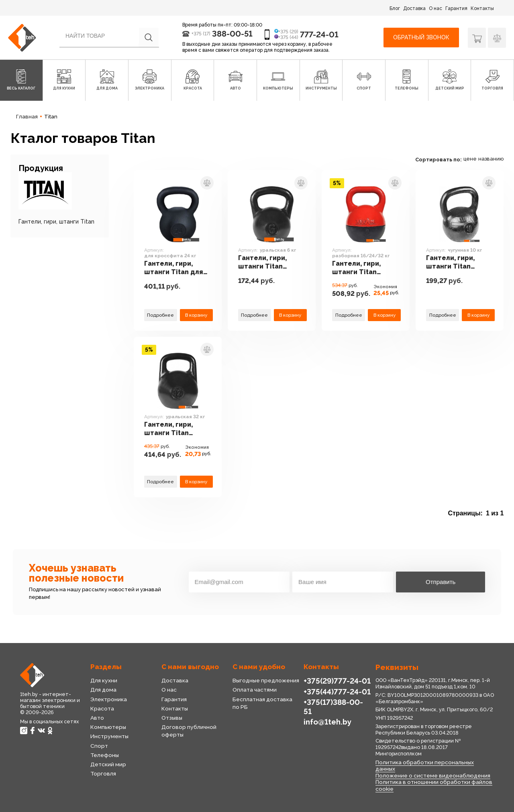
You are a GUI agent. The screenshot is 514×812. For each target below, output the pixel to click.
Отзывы (172, 718)
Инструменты (109, 736)
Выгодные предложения (266, 680)
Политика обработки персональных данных (425, 766)
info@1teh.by (327, 722)
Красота (102, 708)
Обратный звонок (421, 37)
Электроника (109, 699)
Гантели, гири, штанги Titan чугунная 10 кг (450, 263)
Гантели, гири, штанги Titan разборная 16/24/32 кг (356, 268)
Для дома (103, 690)
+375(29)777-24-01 (337, 681)
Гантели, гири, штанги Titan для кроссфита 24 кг (174, 268)
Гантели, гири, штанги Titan (56, 222)
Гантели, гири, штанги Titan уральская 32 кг (171, 429)
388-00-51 (232, 34)
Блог (395, 8)
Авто (97, 718)
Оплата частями (255, 690)
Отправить (441, 582)
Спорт (99, 746)
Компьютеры (108, 727)
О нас (435, 8)
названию (491, 159)
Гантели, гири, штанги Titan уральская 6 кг (263, 263)
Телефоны (105, 755)
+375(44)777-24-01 (337, 692)
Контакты (482, 8)
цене (470, 159)
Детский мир (108, 764)
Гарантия (456, 8)
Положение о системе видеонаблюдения (433, 775)
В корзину (196, 315)
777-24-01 (319, 35)
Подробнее (160, 315)
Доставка (414, 8)
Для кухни (104, 680)
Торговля (103, 773)
